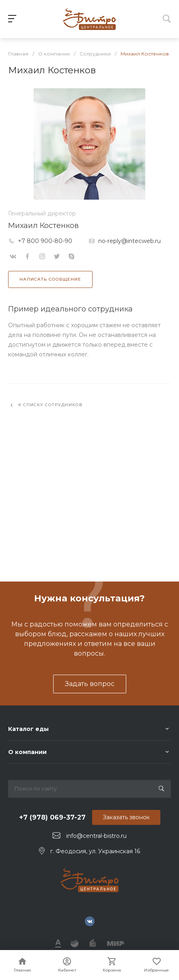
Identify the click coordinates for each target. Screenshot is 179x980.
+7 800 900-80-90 (45, 241)
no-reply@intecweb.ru (129, 241)
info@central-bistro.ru (96, 836)
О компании (27, 752)
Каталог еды (28, 729)
